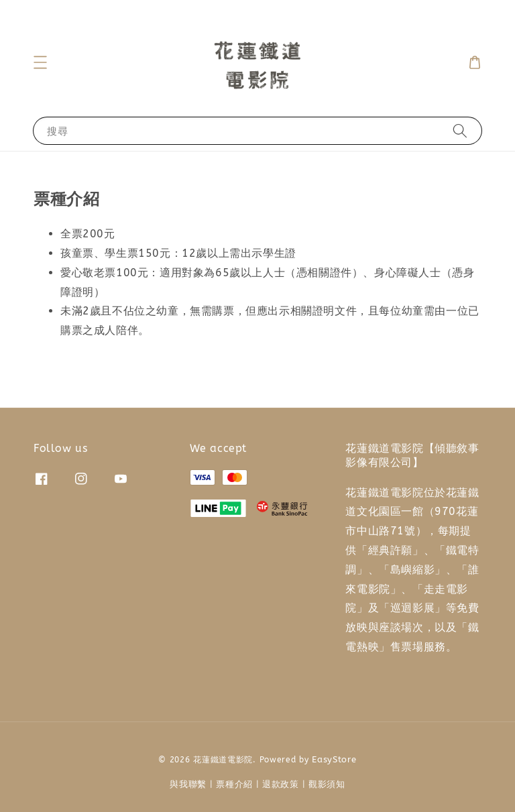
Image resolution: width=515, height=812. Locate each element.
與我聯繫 (188, 784)
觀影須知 (327, 784)
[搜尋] (460, 130)
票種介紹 (234, 784)
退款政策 (281, 784)
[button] (40, 62)
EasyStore (334, 759)
